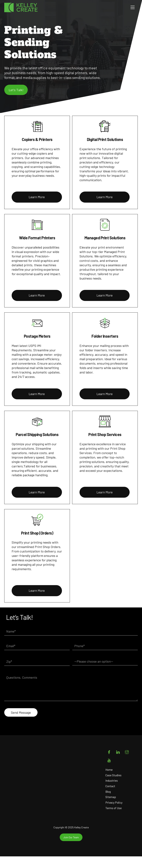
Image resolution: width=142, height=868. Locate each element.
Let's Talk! (17, 99)
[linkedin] (118, 763)
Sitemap (111, 808)
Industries (112, 792)
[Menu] (133, 7)
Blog (108, 803)
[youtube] (109, 771)
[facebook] (109, 763)
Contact (110, 798)
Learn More (37, 209)
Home (109, 781)
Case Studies (114, 787)
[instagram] (127, 763)
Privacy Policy (114, 814)
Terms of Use (114, 819)
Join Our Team (71, 849)
